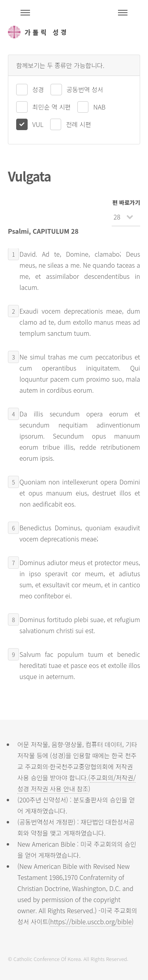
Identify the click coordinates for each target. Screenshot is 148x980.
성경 (38, 89)
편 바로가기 (126, 202)
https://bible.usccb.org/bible (91, 921)
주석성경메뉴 (25, 13)
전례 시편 (78, 124)
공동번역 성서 (85, 89)
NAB (99, 107)
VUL (38, 124)
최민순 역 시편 (52, 107)
